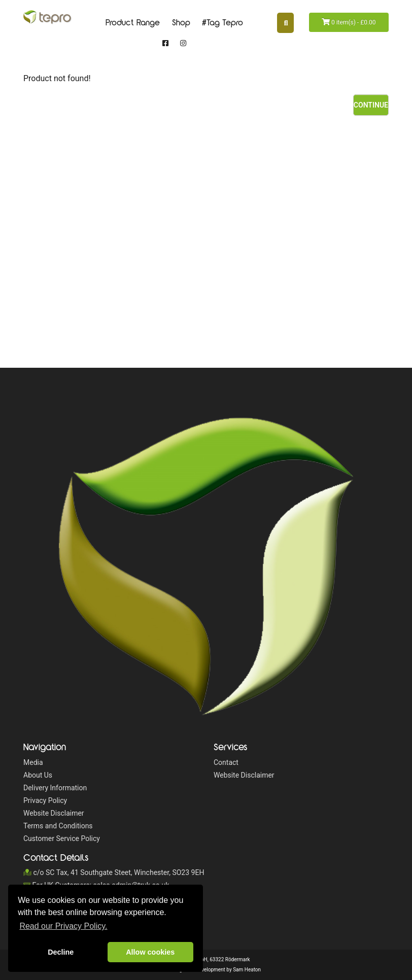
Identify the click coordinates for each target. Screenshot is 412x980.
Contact (226, 762)
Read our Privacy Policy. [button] (63, 926)
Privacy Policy (45, 800)
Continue (371, 105)
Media (33, 762)
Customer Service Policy (62, 838)
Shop (181, 23)
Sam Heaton (247, 970)
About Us (38, 775)
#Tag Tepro (222, 23)
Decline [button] (61, 952)
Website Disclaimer (54, 813)
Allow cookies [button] (150, 952)
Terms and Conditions (58, 826)
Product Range (133, 23)
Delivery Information (55, 788)
